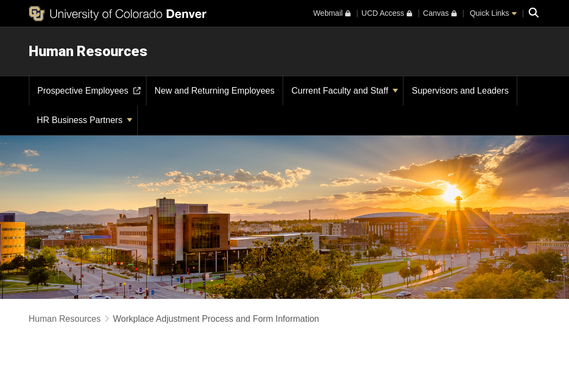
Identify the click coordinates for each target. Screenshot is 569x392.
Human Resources (88, 51)
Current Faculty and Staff (345, 91)
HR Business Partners (85, 120)
